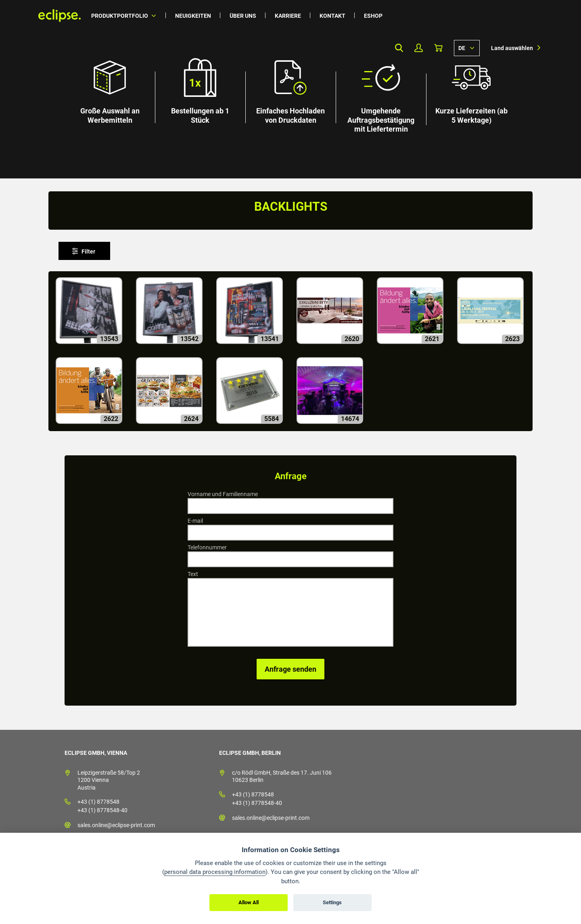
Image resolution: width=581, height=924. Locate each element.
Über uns (243, 16)
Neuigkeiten (193, 16)
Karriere (288, 16)
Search (399, 48)
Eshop (373, 16)
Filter (88, 251)
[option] (290, 89)
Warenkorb (438, 48)
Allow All (249, 902)
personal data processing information (215, 872)
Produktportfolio (120, 16)
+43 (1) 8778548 (98, 802)
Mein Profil (419, 48)
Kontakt (332, 16)
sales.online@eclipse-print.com (116, 825)
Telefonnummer (207, 547)
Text (193, 574)
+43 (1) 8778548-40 (102, 810)
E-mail (195, 521)
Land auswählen (512, 48)
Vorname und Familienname (223, 494)
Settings (332, 902)
